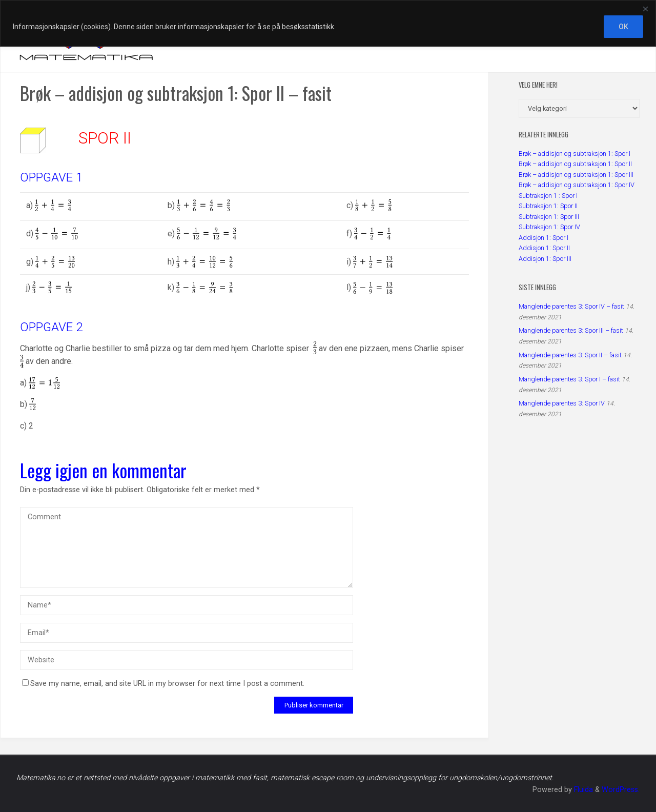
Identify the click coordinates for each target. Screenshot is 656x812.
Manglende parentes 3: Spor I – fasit (569, 379)
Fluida (582, 790)
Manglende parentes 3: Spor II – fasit (570, 355)
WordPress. (621, 790)
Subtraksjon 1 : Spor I (548, 196)
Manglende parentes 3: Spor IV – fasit (571, 306)
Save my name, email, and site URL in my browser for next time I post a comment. (163, 684)
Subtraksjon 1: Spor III (549, 217)
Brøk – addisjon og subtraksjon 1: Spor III (576, 175)
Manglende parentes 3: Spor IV (562, 403)
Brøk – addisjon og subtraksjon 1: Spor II (575, 164)
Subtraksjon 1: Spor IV (549, 227)
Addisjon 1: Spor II (544, 248)
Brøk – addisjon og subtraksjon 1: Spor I (575, 154)
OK (623, 27)
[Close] (645, 9)
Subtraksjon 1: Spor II (548, 206)
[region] (328, 23)
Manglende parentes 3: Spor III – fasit (571, 330)
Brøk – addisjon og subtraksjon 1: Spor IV (577, 185)
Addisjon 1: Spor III (545, 259)
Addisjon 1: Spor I (544, 238)
